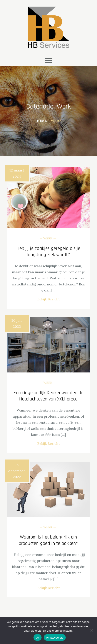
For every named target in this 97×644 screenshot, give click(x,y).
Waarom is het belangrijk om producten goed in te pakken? (48, 540)
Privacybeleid (55, 638)
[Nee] (92, 630)
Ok (38, 638)
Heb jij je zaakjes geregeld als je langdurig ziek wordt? (48, 252)
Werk (48, 238)
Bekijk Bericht (48, 299)
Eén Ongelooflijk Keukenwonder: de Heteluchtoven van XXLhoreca (48, 396)
